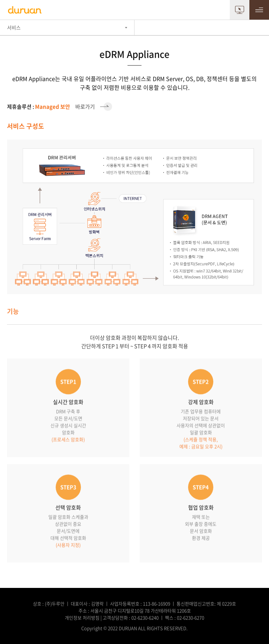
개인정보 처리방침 (82, 618)
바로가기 (60, 107)
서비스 (14, 27)
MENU (259, 10)
